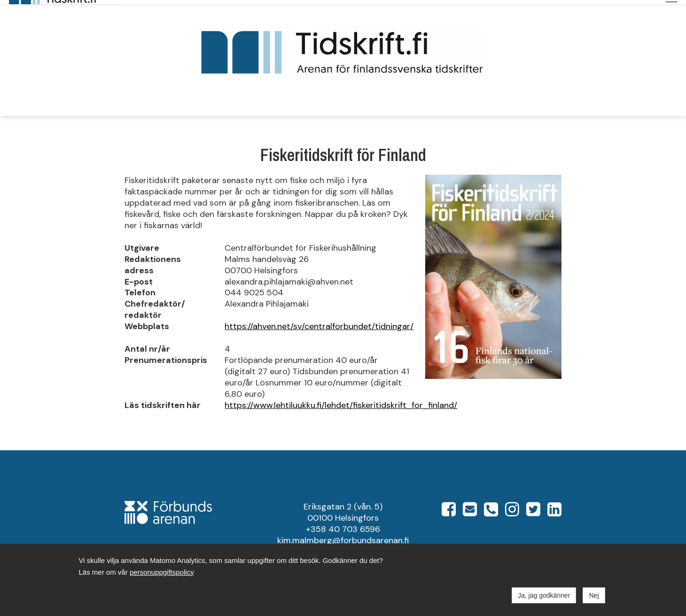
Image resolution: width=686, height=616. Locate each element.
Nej (594, 595)
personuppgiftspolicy (162, 572)
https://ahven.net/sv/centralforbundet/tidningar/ (319, 323)
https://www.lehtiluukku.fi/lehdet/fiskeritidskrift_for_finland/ (341, 401)
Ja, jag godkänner (544, 595)
